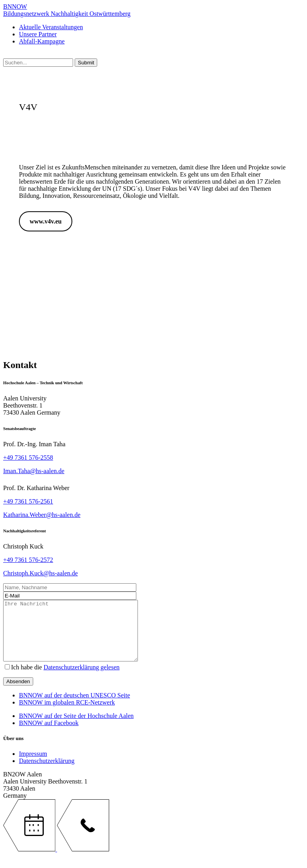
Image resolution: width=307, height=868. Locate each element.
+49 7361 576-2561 (28, 501)
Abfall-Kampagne (42, 41)
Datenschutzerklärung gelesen (81, 679)
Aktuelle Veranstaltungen (51, 27)
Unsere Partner (38, 34)
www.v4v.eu (46, 221)
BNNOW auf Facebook (49, 735)
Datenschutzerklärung (47, 773)
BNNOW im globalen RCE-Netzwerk (67, 714)
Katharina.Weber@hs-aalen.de (42, 515)
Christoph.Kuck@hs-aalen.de (40, 573)
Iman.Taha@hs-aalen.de (34, 471)
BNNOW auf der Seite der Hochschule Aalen (76, 728)
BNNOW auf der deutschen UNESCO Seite (74, 707)
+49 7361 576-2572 (28, 560)
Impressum (33, 766)
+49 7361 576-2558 (28, 457)
